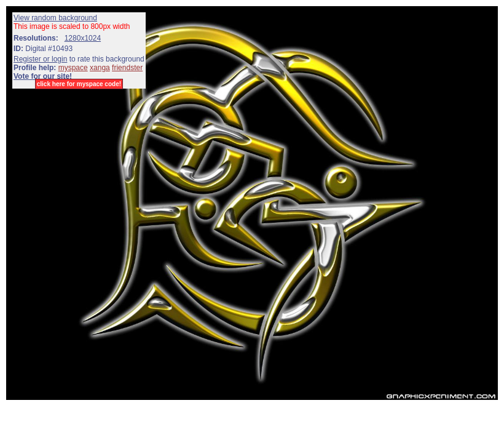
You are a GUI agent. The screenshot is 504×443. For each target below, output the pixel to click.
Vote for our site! (43, 76)
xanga (100, 68)
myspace (73, 68)
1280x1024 (83, 38)
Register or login (40, 59)
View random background (55, 18)
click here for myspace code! (79, 84)
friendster (127, 68)
